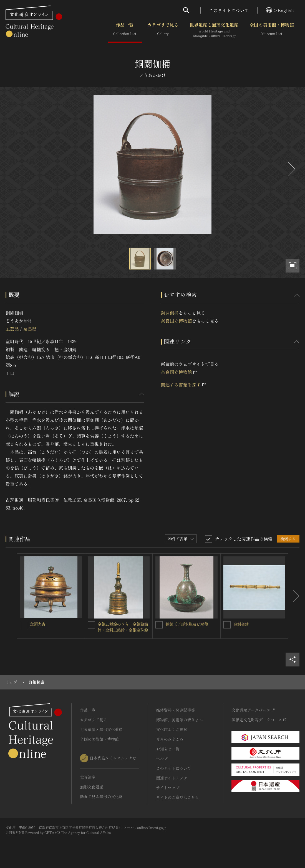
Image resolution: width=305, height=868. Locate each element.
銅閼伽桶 (170, 313)
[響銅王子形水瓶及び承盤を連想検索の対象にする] (159, 625)
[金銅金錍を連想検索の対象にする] (227, 625)
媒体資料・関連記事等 (176, 710)
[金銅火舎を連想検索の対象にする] (24, 625)
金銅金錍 (241, 624)
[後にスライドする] (291, 169)
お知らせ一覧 (168, 749)
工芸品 (12, 329)
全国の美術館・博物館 (272, 30)
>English (280, 10)
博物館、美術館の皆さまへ (180, 720)
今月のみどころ (170, 739)
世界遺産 (88, 777)
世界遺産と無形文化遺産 (214, 30)
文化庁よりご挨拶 (172, 729)
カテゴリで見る (163, 30)
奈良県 (30, 329)
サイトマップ (168, 788)
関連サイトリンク (172, 778)
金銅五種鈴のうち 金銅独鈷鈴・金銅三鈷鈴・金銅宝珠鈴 (123, 627)
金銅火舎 (38, 624)
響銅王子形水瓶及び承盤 (187, 624)
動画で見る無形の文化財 (101, 796)
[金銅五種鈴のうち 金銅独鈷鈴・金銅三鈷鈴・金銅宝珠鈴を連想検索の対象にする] (91, 625)
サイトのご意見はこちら (178, 797)
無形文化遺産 (92, 787)
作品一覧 (125, 30)
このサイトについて (229, 10)
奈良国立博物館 (177, 321)
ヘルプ (162, 758)
